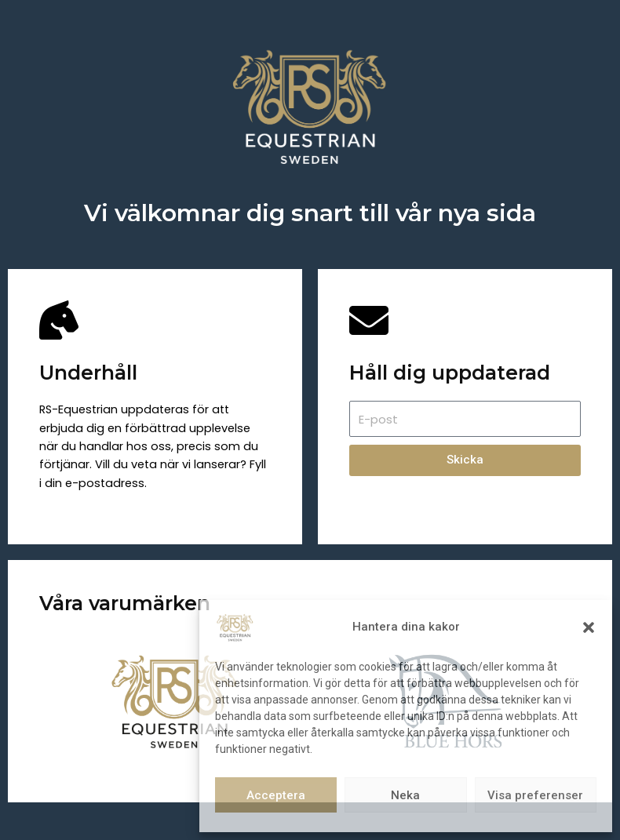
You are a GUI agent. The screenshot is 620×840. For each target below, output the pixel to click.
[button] (589, 627)
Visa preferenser (535, 795)
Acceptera (276, 795)
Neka (405, 795)
